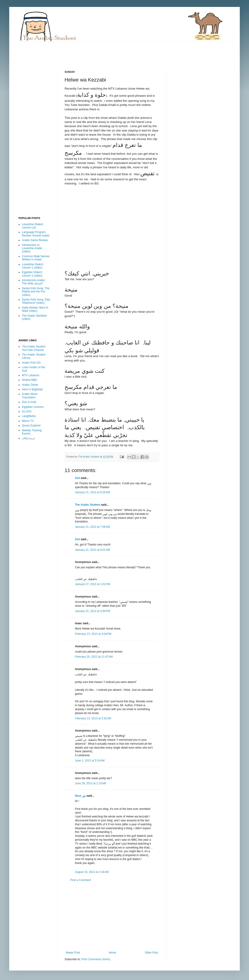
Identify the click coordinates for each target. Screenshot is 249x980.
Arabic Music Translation (30, 396)
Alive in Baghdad (32, 389)
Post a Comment (81, 880)
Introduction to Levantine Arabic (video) (32, 248)
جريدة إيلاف (28, 438)
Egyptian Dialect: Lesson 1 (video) (32, 274)
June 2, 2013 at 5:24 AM (90, 761)
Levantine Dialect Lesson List (33, 226)
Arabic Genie (30, 385)
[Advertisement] (102, 52)
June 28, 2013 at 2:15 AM (90, 783)
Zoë (77, 478)
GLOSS (27, 411)
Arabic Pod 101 (31, 363)
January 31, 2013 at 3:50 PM (92, 611)
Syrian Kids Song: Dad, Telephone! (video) (36, 301)
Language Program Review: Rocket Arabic (36, 234)
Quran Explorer (31, 426)
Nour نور (80, 796)
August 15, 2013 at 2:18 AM (92, 872)
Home (113, 953)
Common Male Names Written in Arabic (36, 258)
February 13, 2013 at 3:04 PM (93, 634)
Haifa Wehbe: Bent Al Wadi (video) (35, 309)
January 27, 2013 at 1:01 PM (92, 584)
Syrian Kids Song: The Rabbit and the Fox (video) (36, 292)
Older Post (151, 953)
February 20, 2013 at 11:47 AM (94, 657)
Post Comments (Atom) (96, 959)
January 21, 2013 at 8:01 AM (92, 550)
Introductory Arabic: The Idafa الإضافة (34, 282)
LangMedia (29, 416)
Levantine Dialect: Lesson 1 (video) (33, 266)
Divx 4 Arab (29, 402)
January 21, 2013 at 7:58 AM (92, 527)
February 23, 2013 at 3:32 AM (93, 718)
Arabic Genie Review (35, 240)
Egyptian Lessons (33, 407)
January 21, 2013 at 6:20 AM (92, 492)
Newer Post (73, 953)
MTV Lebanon (31, 375)
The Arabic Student (88, 505)
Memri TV (28, 421)
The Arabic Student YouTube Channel (34, 348)
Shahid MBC (30, 380)
